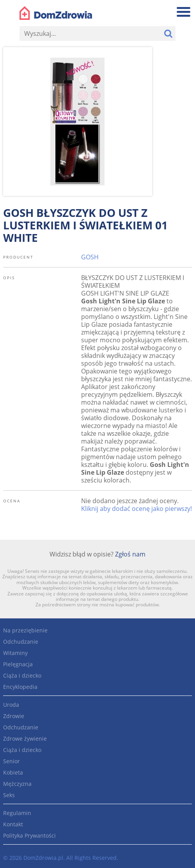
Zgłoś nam (130, 554)
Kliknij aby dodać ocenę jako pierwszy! (136, 509)
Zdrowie (14, 716)
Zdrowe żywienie (25, 739)
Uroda (11, 705)
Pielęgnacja (18, 664)
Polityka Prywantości (29, 835)
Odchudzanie (21, 642)
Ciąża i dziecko (22, 675)
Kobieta (13, 772)
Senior (12, 761)
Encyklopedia (20, 687)
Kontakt (13, 824)
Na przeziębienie (25, 630)
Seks (9, 795)
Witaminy (15, 653)
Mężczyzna (17, 784)
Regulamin (17, 813)
